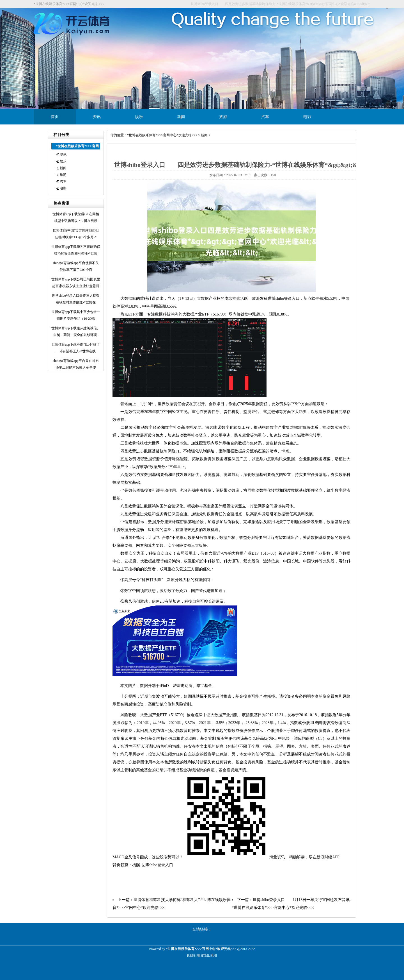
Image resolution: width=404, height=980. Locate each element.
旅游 (223, 117)
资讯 (97, 117)
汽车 (265, 117)
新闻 (181, 117)
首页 (55, 117)
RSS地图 (193, 956)
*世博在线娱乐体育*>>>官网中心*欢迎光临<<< (162, 135)
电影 (307, 117)
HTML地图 (209, 956)
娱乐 (139, 117)
